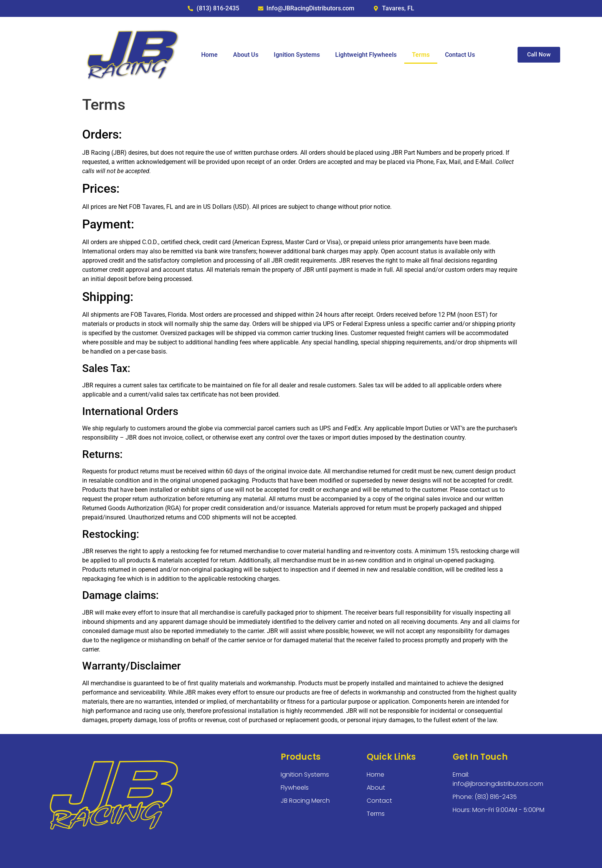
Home (209, 55)
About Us (246, 55)
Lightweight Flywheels (366, 55)
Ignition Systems (297, 55)
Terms (421, 55)
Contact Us (460, 55)
